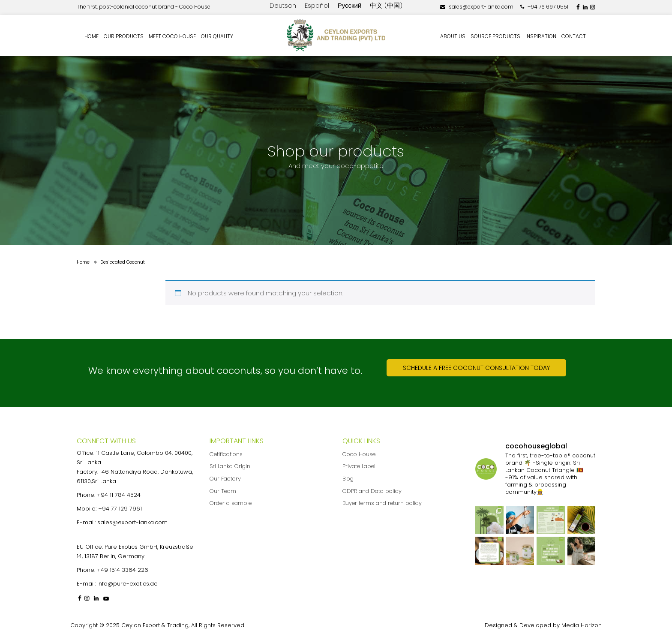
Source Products (495, 36)
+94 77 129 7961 (120, 509)
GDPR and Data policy (372, 491)
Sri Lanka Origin (230, 466)
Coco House (359, 454)
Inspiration (541, 36)
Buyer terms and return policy (382, 503)
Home (91, 36)
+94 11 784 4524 (119, 495)
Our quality (217, 36)
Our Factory (225, 479)
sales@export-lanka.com (477, 7)
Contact (574, 36)
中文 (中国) (386, 5)
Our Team (223, 491)
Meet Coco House (172, 36)
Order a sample (231, 503)
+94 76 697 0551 (544, 7)
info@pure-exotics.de (127, 584)
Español (317, 5)
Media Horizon (582, 625)
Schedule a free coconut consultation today (476, 368)
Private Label (359, 466)
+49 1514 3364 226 (123, 570)
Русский (350, 5)
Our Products (124, 36)
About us (453, 36)
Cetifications (226, 454)
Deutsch (283, 5)
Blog (348, 479)
